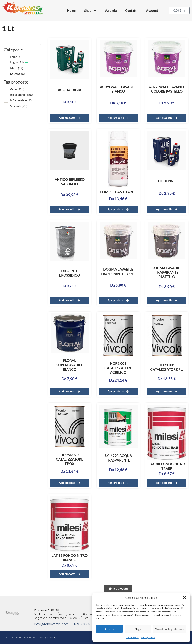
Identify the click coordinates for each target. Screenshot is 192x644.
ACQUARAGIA (70, 90)
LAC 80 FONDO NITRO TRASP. (167, 466)
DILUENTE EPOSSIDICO (70, 273)
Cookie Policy (133, 637)
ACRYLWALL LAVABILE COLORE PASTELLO (167, 89)
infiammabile (21, 100)
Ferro (16, 57)
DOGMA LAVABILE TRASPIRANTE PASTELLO (167, 272)
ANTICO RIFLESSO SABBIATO (70, 182)
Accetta (109, 629)
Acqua (17, 89)
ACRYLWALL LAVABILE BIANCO (118, 89)
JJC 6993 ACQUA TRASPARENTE (118, 458)
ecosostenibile (21, 95)
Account (152, 10)
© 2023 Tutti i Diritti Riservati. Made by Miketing (30, 637)
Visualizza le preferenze (170, 629)
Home (71, 10)
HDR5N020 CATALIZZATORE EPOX (70, 459)
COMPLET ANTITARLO (118, 192)
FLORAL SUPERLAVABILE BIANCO (70, 365)
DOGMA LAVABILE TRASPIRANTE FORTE (118, 272)
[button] (185, 598)
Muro (17, 68)
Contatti (131, 10)
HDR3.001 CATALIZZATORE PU (167, 367)
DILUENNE (167, 181)
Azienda (111, 10)
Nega (138, 629)
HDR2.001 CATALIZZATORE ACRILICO (118, 368)
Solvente (19, 106)
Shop (90, 10)
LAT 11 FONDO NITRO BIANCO (70, 558)
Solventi (17, 74)
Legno (17, 62)
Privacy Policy (148, 637)
